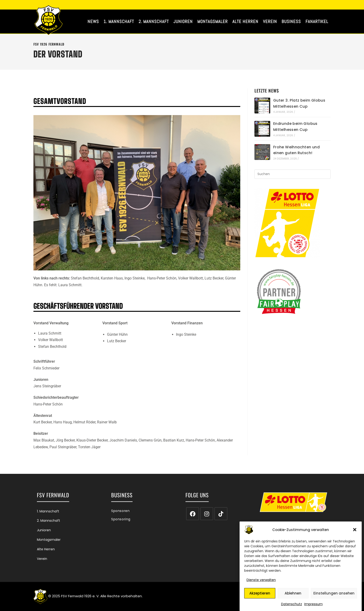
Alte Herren (46, 549)
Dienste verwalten (261, 582)
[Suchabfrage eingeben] (292, 174)
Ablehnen (293, 595)
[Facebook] (193, 514)
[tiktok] (221, 514)
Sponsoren (120, 511)
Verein (42, 559)
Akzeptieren (260, 595)
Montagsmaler (49, 540)
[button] (355, 531)
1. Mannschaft (48, 511)
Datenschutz (292, 606)
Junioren (44, 530)
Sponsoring (121, 519)
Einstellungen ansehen (334, 595)
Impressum (314, 606)
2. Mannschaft (49, 521)
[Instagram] (207, 514)
